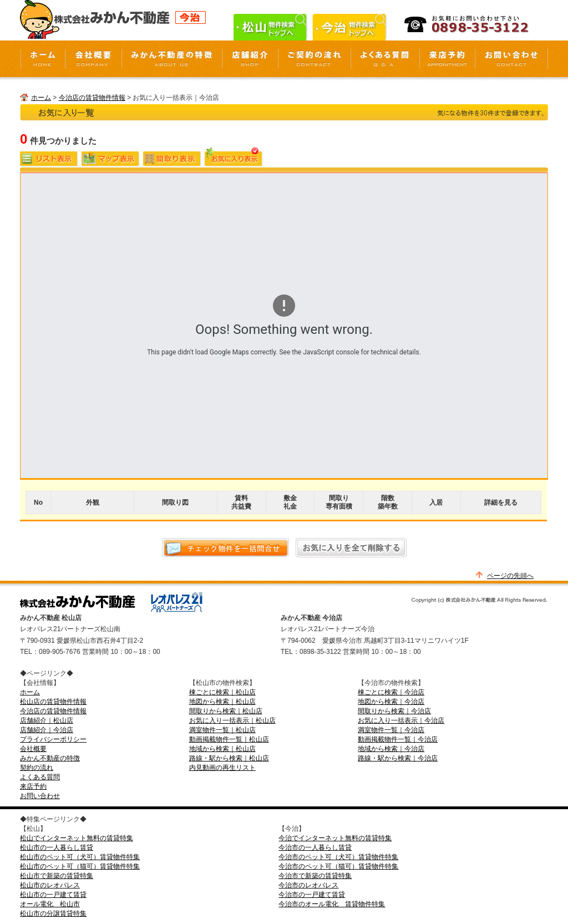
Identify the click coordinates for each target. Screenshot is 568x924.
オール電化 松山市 (50, 904)
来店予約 (33, 786)
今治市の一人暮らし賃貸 (315, 847)
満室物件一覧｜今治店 (391, 730)
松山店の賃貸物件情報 (53, 702)
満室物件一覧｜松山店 (222, 730)
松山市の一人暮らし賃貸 (57, 847)
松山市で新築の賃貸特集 (57, 876)
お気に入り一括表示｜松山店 (232, 720)
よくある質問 (40, 777)
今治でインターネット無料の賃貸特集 (335, 838)
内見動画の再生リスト (222, 768)
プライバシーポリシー (53, 739)
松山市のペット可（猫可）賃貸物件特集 (80, 866)
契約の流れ (37, 768)
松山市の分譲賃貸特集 (53, 913)
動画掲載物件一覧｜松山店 (229, 739)
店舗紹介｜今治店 (47, 730)
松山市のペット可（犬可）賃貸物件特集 (80, 857)
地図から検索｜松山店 (222, 702)
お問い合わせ (40, 796)
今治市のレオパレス (308, 885)
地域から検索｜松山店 (222, 749)
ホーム (41, 98)
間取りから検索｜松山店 (226, 711)
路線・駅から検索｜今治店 (398, 758)
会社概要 (33, 749)
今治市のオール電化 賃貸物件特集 (332, 904)
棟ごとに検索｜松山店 (222, 692)
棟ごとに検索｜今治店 (391, 692)
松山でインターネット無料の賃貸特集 (77, 838)
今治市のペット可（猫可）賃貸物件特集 (338, 866)
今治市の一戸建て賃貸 (312, 895)
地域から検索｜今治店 (391, 749)
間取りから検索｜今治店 (394, 711)
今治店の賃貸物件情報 (92, 98)
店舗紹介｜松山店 (47, 720)
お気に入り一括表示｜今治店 (401, 720)
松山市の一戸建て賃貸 (53, 895)
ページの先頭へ (510, 576)
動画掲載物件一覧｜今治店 (398, 739)
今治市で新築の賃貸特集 (315, 876)
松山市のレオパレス (50, 885)
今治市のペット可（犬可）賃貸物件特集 (338, 857)
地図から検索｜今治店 (391, 702)
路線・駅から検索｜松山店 (229, 758)
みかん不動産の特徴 (50, 758)
